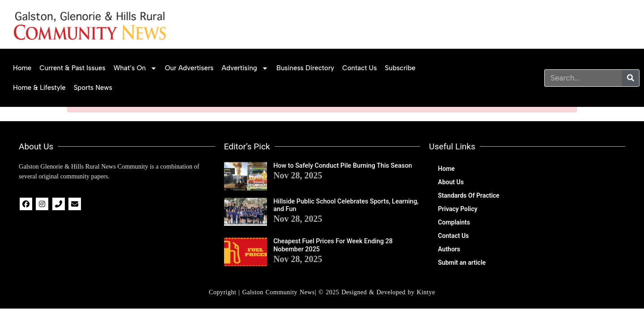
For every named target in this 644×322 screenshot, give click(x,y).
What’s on (135, 68)
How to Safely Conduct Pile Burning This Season (343, 166)
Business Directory (305, 68)
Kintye (426, 292)
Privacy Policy (458, 209)
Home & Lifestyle (39, 88)
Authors (449, 249)
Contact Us (359, 68)
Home (22, 68)
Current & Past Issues (72, 68)
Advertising (245, 68)
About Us (451, 182)
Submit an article (462, 263)
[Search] (630, 78)
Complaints (454, 222)
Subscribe (400, 68)
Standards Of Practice (468, 195)
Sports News (93, 88)
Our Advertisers (189, 68)
